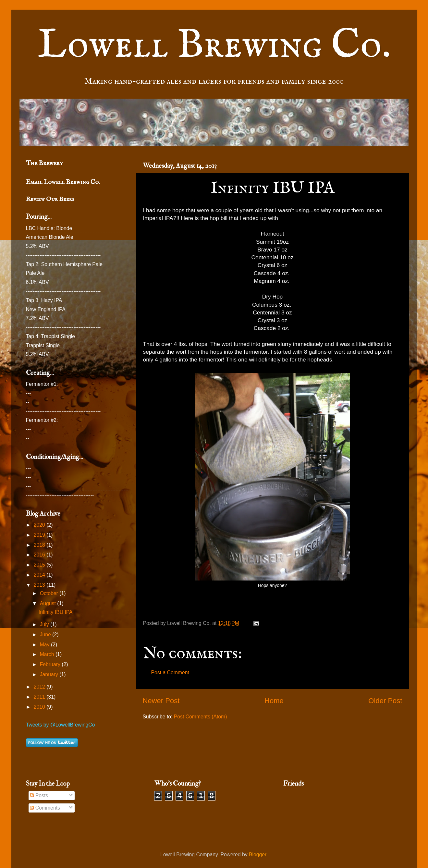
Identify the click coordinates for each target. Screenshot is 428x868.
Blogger (257, 855)
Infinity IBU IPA (56, 612)
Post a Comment (170, 672)
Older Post (385, 701)
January (50, 674)
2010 (40, 707)
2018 (40, 545)
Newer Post (161, 701)
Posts (39, 795)
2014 (40, 575)
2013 (40, 585)
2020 (40, 525)
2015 (40, 565)
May (45, 645)
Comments (45, 808)
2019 (40, 535)
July (45, 624)
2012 (40, 687)
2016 (40, 555)
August (49, 603)
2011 (40, 697)
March (48, 654)
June (46, 635)
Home (274, 701)
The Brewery (44, 163)
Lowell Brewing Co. (214, 46)
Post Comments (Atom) (201, 717)
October (50, 593)
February (51, 664)
